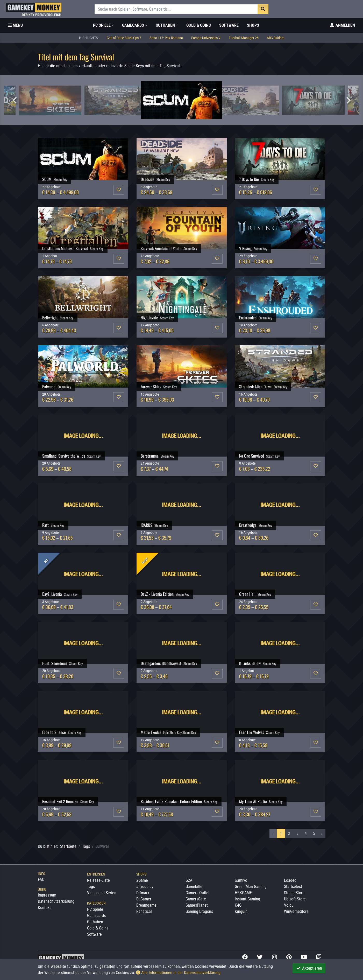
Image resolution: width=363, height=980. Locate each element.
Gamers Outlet (198, 893)
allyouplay (145, 887)
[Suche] (176, 9)
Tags (86, 846)
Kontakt (44, 908)
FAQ (41, 880)
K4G (238, 905)
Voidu (289, 905)
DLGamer (144, 899)
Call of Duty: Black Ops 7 (124, 38)
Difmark (143, 893)
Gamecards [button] (133, 25)
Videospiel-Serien (102, 893)
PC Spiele (95, 909)
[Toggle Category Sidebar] (15, 25)
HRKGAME (243, 893)
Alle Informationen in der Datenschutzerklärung (178, 973)
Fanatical (144, 911)
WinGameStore (296, 911)
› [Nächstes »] (322, 833)
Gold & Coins (199, 25)
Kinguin (241, 911)
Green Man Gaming (251, 887)
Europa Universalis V (206, 38)
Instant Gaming (247, 899)
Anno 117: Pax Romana (166, 38)
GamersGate (196, 899)
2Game (142, 880)
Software (229, 25)
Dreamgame (146, 905)
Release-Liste (98, 880)
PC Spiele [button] (102, 25)
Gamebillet (195, 887)
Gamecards (96, 916)
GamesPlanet (197, 905)
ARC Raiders (276, 38)
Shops (253, 25)
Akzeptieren (309, 968)
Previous (15, 100)
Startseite (68, 846)
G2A (189, 880)
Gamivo (241, 880)
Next (348, 100)
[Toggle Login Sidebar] (342, 25)
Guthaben (95, 922)
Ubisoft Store (295, 899)
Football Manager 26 (244, 38)
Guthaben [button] (165, 25)
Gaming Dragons (199, 911)
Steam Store (294, 893)
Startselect (293, 887)
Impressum (47, 895)
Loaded (290, 880)
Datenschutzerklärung (56, 901)
